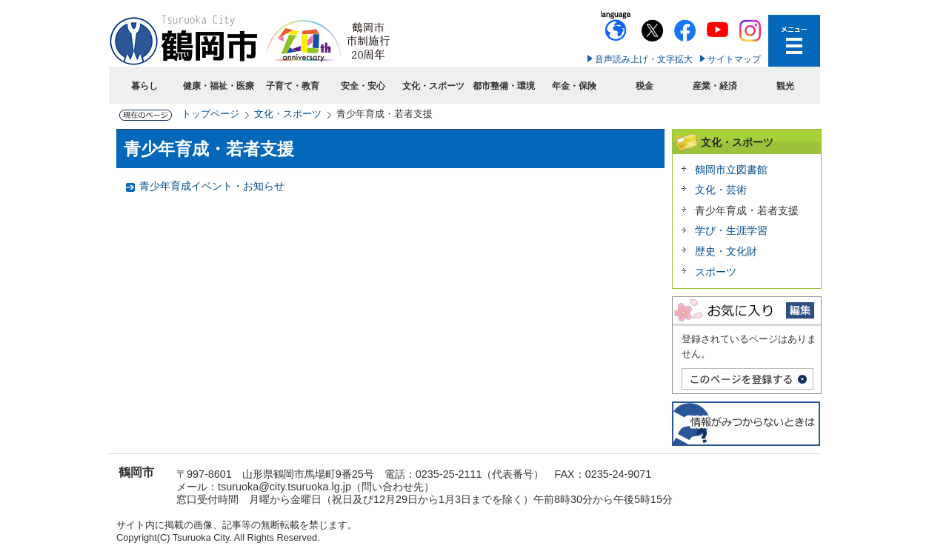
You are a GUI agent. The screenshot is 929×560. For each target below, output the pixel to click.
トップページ (210, 114)
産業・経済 (715, 86)
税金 (645, 86)
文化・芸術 (721, 190)
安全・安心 (363, 86)
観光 (785, 86)
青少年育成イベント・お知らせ (212, 186)
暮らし (144, 86)
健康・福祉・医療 (219, 86)
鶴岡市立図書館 (731, 170)
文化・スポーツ (433, 86)
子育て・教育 (293, 86)
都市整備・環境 (504, 86)
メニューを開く (794, 41)
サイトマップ (734, 59)
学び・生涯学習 (731, 230)
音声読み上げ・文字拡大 (644, 59)
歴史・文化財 (726, 251)
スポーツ (716, 272)
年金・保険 (574, 86)
